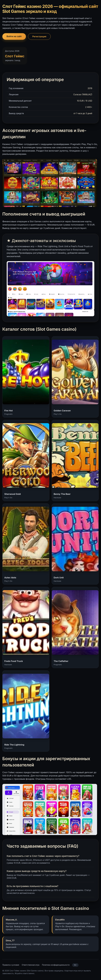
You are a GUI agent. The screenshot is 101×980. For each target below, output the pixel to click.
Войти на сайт (14, 36)
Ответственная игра (31, 965)
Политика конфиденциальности (56, 965)
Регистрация (39, 36)
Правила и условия (11, 965)
